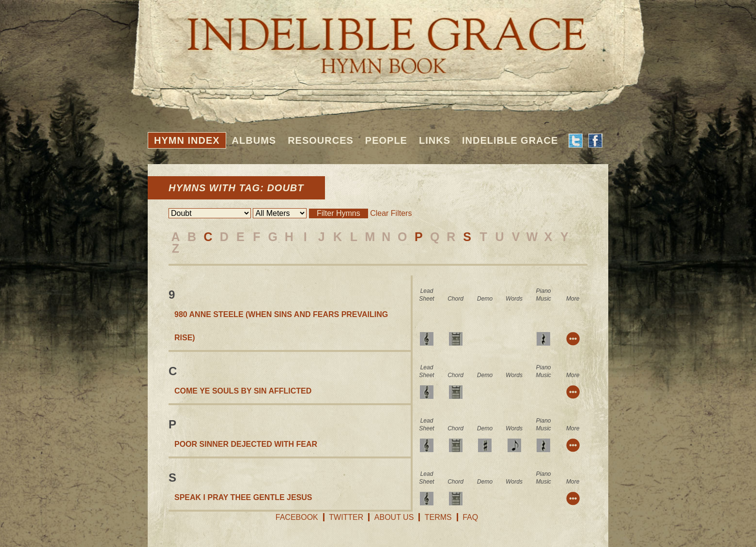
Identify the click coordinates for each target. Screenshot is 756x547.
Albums (254, 140)
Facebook (297, 517)
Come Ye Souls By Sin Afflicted (243, 391)
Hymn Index (187, 140)
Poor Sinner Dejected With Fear (246, 444)
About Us (394, 517)
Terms (438, 517)
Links (435, 140)
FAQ (470, 517)
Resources (321, 140)
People (386, 140)
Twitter (346, 517)
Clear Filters (391, 213)
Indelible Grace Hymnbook (378, 39)
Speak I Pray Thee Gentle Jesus (243, 497)
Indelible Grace (510, 140)
